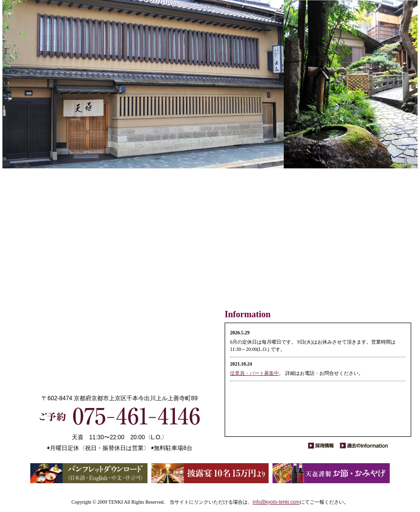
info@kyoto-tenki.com (276, 502)
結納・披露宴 (305, 245)
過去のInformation (364, 446)
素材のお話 (348, 245)
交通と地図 (283, 245)
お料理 (369, 245)
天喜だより (262, 245)
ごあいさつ (391, 245)
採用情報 (324, 446)
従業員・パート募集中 (254, 373)
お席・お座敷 (326, 245)
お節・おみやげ (240, 249)
